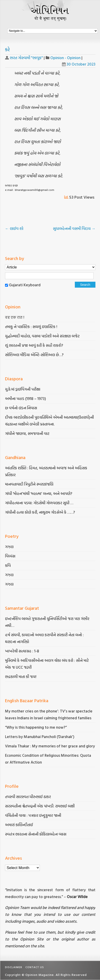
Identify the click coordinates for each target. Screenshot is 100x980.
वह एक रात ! (15, 317)
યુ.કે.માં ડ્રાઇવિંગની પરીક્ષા (23, 389)
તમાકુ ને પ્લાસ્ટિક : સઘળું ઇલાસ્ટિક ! (31, 327)
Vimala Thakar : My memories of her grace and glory (50, 746)
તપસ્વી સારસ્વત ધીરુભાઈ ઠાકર (28, 797)
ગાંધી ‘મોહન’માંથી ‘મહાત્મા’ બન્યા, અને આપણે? (39, 493)
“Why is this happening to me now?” (36, 727)
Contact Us (35, 967)
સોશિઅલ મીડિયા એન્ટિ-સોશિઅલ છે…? (34, 355)
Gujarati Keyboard (25, 285)
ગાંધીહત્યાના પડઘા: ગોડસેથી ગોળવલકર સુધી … (39, 503)
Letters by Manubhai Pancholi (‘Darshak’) (40, 737)
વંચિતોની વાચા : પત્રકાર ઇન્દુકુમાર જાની (33, 815)
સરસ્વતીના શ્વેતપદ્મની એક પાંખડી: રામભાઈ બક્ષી (40, 806)
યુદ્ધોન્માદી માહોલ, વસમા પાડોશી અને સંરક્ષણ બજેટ (42, 336)
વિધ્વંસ (10, 556)
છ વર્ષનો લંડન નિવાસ (21, 408)
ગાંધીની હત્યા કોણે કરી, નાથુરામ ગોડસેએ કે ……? (41, 512)
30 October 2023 (79, 64)
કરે (7, 49)
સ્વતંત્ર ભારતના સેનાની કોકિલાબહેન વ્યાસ (36, 834)
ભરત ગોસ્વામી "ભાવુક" (26, 58)
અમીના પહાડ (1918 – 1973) (26, 398)
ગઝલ (9, 547)
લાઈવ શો (15, 228)
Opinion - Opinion (65, 58)
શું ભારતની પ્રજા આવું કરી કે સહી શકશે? (34, 345)
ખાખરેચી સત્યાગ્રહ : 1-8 (22, 651)
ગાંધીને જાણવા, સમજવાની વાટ (27, 433)
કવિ (8, 565)
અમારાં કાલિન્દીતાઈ (19, 825)
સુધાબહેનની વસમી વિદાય (74, 228)
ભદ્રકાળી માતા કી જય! (21, 677)
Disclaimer (14, 967)
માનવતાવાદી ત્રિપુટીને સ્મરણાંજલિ (30, 484)
